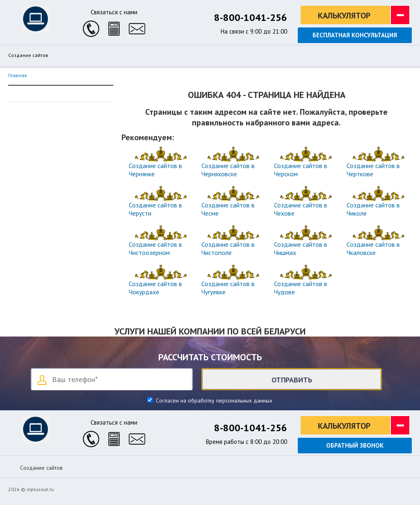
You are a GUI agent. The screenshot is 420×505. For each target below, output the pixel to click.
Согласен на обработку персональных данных (213, 400)
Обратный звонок (355, 445)
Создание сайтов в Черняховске (228, 170)
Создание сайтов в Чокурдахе (155, 288)
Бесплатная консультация (355, 35)
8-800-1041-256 (251, 17)
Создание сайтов (28, 55)
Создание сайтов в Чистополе (228, 248)
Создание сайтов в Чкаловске (373, 248)
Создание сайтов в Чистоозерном (155, 248)
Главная (17, 75)
